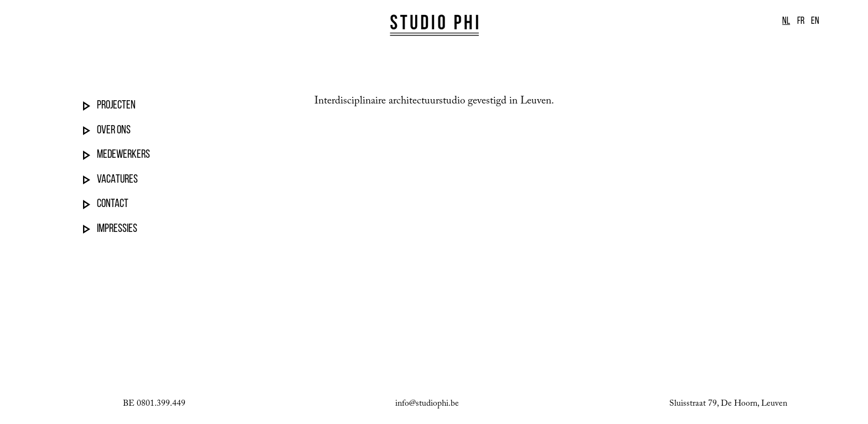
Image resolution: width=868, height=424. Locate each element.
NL (786, 21)
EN (815, 21)
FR (801, 21)
